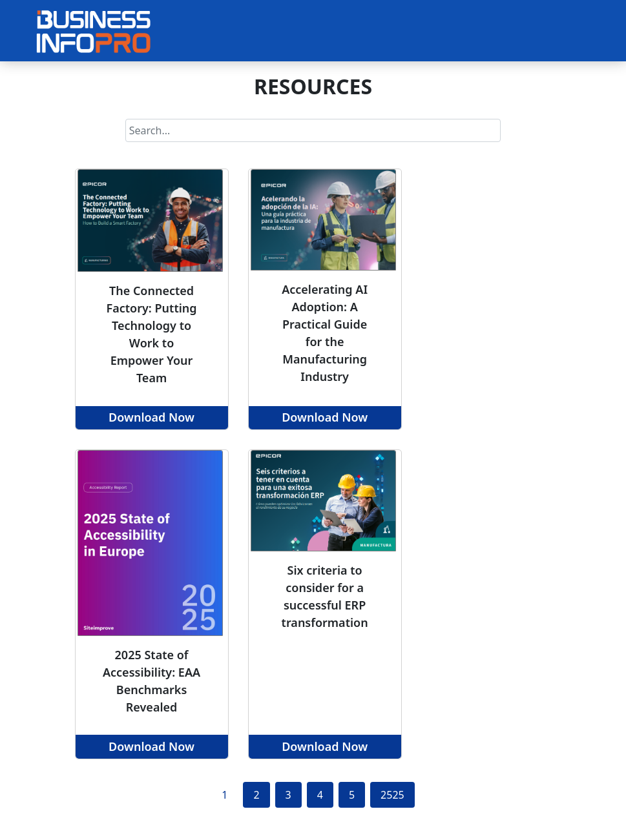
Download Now (151, 417)
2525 (392, 795)
